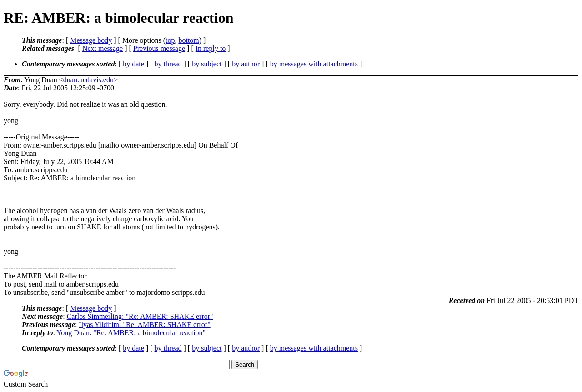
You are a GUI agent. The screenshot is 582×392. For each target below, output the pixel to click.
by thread (168, 64)
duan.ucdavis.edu (88, 80)
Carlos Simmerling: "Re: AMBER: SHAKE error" (140, 316)
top (170, 40)
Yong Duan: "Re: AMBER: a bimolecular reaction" (131, 333)
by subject (207, 64)
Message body (91, 40)
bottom (188, 40)
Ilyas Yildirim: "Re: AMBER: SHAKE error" (144, 325)
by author (246, 64)
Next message (103, 48)
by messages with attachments (314, 64)
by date (133, 64)
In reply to (211, 48)
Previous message (159, 48)
